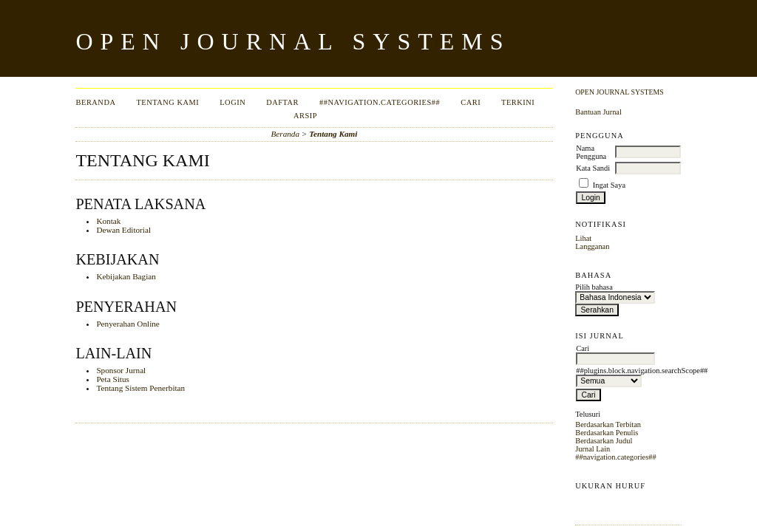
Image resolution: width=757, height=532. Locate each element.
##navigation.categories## (615, 457)
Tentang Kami (167, 102)
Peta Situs (112, 379)
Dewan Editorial (123, 230)
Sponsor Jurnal (121, 370)
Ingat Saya (609, 185)
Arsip (305, 116)
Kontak (108, 221)
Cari (471, 102)
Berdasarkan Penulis (607, 433)
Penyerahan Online (128, 324)
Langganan (592, 246)
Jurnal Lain (593, 449)
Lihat (583, 238)
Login (232, 102)
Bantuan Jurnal (598, 112)
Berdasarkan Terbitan (608, 424)
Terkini (518, 102)
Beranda (96, 102)
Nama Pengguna (591, 152)
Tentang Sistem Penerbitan (140, 388)
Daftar (282, 102)
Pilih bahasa (594, 287)
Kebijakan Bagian (126, 276)
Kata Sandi (593, 168)
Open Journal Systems (619, 92)
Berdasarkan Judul (604, 441)
